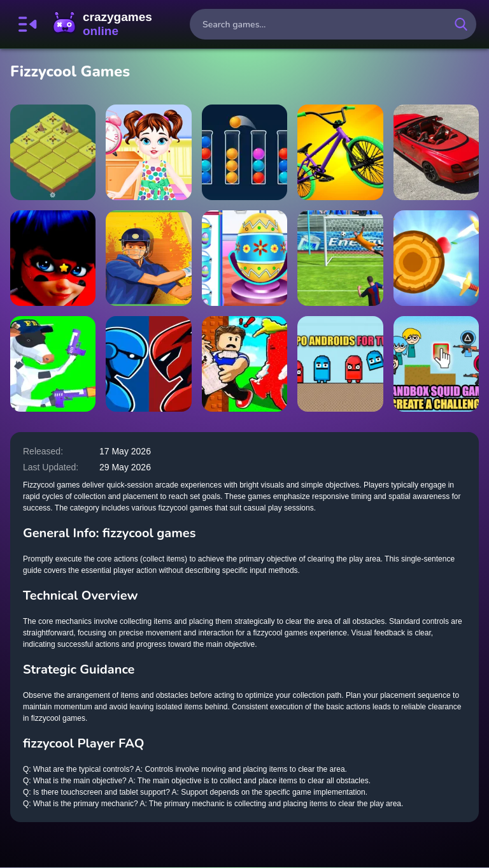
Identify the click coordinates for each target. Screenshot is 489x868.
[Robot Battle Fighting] (148, 364)
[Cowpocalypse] (53, 364)
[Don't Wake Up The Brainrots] (244, 364)
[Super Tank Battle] (340, 258)
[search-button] (461, 24)
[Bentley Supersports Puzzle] (436, 152)
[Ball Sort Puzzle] (244, 152)
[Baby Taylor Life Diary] (148, 152)
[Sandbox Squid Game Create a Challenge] (436, 364)
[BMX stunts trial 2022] (340, 152)
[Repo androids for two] (340, 364)
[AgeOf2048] (53, 152)
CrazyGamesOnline (103, 24)
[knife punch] (436, 258)
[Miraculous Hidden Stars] (53, 258)
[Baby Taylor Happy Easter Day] (244, 258)
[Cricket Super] (148, 258)
